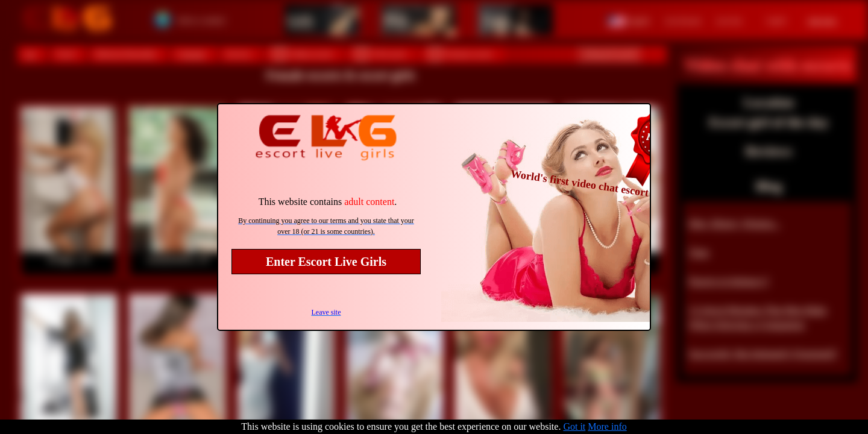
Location (769, 102)
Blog (769, 186)
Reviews (769, 151)
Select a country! (202, 20)
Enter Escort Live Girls (326, 262)
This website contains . (328, 202)
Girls (300, 20)
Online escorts (303, 54)
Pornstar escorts (461, 54)
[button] (629, 20)
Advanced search (609, 54)
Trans (496, 20)
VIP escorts (381, 54)
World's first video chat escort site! (591, 185)
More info (607, 426)
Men (396, 20)
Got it (574, 426)
